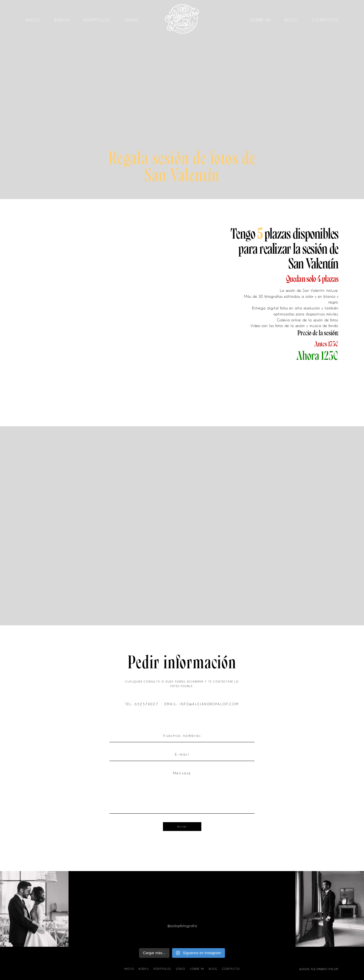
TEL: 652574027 (142, 704)
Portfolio (97, 20)
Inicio (33, 20)
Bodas (62, 20)
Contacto (325, 20)
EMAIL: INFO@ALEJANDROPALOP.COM (202, 704)
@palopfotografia (182, 926)
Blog (291, 20)
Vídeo (131, 20)
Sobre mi (260, 20)
